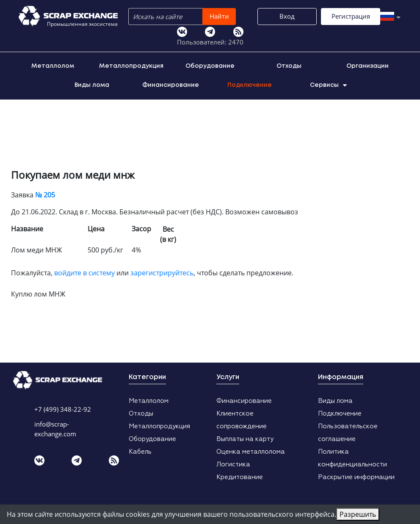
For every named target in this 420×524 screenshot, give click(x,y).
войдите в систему (84, 271)
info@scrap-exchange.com (55, 427)
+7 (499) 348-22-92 (63, 408)
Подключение (250, 83)
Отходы (289, 64)
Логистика (233, 463)
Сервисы (328, 83)
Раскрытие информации (356, 475)
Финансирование (171, 83)
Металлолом (53, 64)
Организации (367, 64)
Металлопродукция (131, 64)
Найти (240, 16)
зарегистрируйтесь (162, 271)
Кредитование (240, 475)
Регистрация (242, 35)
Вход (178, 35)
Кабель (140, 450)
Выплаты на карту (245, 437)
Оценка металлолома (251, 450)
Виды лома (92, 83)
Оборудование (210, 64)
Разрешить (358, 514)
